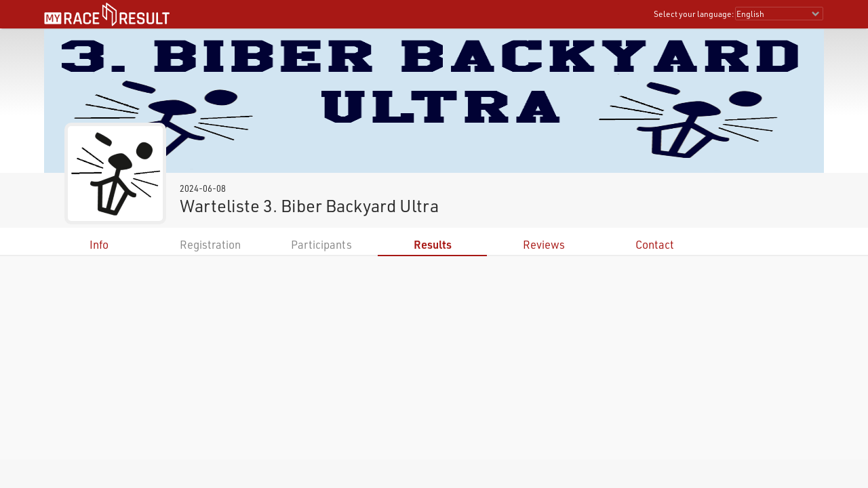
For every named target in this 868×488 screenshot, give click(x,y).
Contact (655, 244)
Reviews (544, 244)
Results (433, 244)
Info (99, 244)
